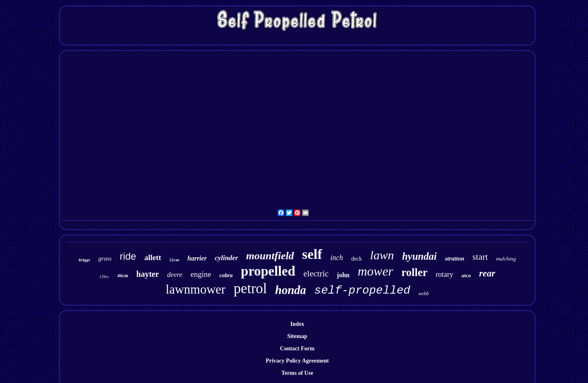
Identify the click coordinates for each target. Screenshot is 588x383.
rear (487, 273)
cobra (226, 275)
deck (356, 259)
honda (291, 290)
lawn (382, 255)
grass (105, 258)
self (312, 254)
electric (316, 274)
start (480, 257)
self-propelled (362, 291)
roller (414, 272)
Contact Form (297, 348)
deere (175, 275)
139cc (104, 277)
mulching (506, 259)
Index (297, 324)
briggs (85, 260)
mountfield (270, 256)
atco (466, 275)
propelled (268, 271)
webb (424, 294)
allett (153, 257)
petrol (250, 288)
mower (375, 271)
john (343, 275)
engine (201, 274)
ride (128, 256)
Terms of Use (297, 373)
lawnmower (196, 289)
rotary (444, 274)
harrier (197, 258)
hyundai (420, 256)
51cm (174, 260)
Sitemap (297, 336)
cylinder (226, 258)
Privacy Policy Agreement (297, 361)
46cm (123, 276)
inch (337, 258)
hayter (148, 274)
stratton (454, 258)
